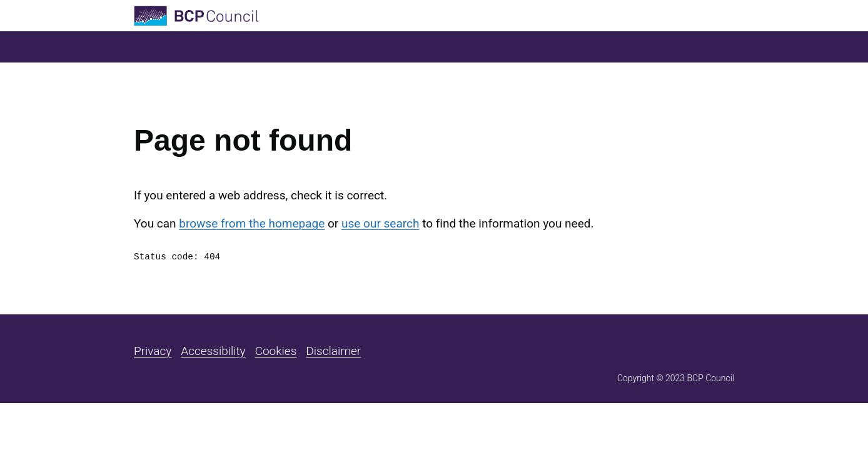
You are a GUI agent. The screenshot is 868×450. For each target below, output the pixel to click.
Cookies (276, 351)
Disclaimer (333, 351)
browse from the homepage (252, 223)
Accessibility (213, 351)
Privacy (153, 351)
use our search (380, 223)
